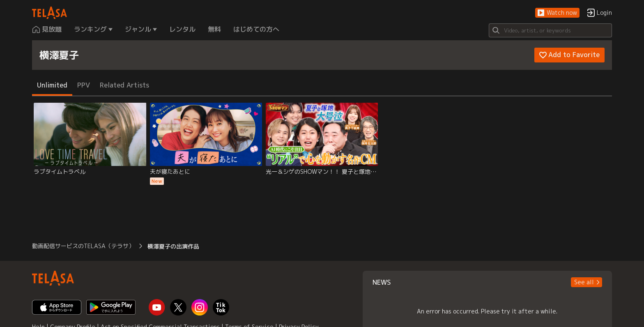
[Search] (550, 30)
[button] (557, 13)
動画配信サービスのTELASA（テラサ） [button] (83, 246)
